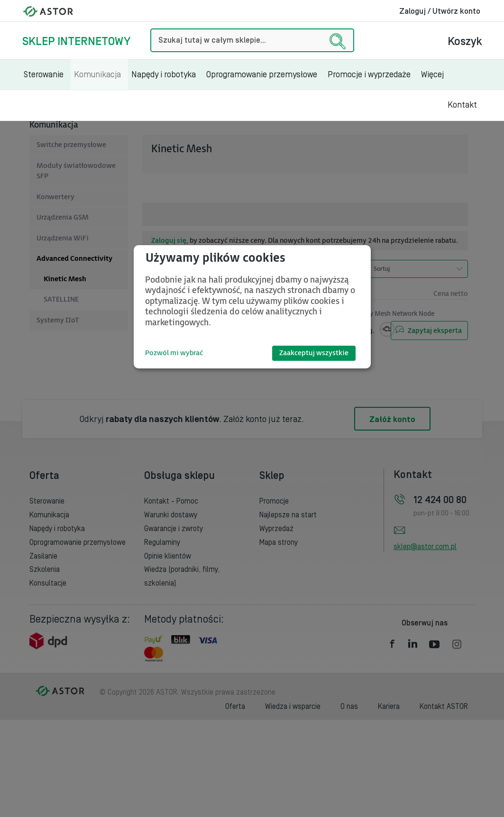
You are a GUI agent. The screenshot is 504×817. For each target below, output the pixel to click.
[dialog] (252, 307)
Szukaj (151, 29)
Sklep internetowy (76, 41)
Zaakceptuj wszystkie (314, 353)
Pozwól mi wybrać (174, 353)
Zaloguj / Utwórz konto (440, 11)
